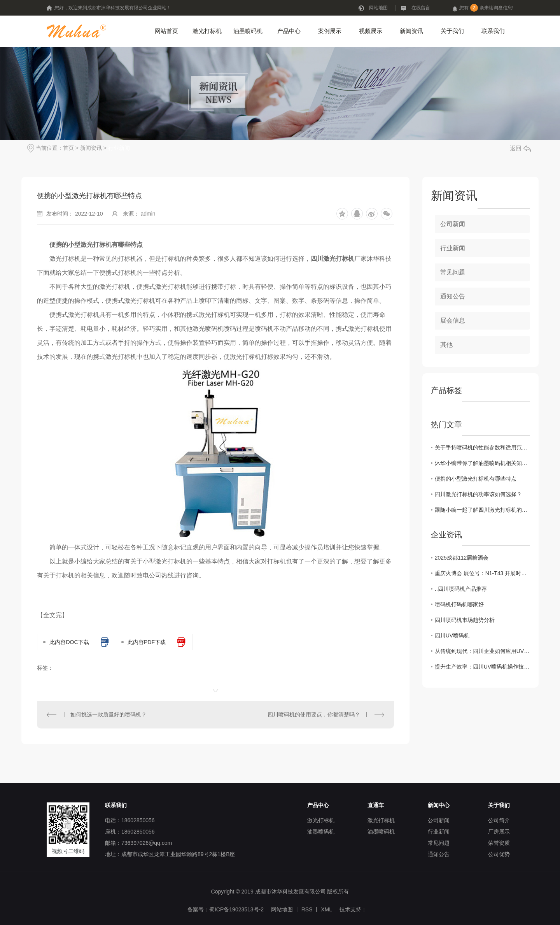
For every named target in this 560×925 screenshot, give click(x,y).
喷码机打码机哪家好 (459, 604)
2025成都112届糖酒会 (462, 558)
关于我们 (452, 31)
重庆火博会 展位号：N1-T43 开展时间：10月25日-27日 (482, 573)
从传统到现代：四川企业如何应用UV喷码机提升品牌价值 (482, 651)
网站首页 (166, 31)
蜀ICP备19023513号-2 (236, 909)
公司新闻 (453, 224)
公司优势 (499, 854)
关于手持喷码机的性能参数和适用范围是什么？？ (482, 448)
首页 (68, 148)
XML (326, 909)
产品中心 (289, 31)
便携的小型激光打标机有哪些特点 (476, 479)
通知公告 (453, 296)
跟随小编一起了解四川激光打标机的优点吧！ (482, 510)
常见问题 (453, 272)
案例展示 (330, 31)
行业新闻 (119, 148)
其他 (446, 345)
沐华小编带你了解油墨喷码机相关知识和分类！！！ (482, 463)
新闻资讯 (411, 31)
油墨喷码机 (248, 31)
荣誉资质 (499, 843)
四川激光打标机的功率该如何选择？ (478, 494)
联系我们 (493, 31)
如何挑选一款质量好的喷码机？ (108, 714)
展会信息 (453, 320)
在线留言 (421, 8)
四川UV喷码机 (452, 635)
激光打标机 (207, 31)
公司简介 (499, 820)
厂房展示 (499, 832)
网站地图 (378, 8)
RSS (307, 909)
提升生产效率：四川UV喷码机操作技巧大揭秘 (482, 667)
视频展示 (371, 31)
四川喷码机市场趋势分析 (465, 620)
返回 (520, 148)
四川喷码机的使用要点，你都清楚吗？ (314, 714)
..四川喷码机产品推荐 (461, 589)
